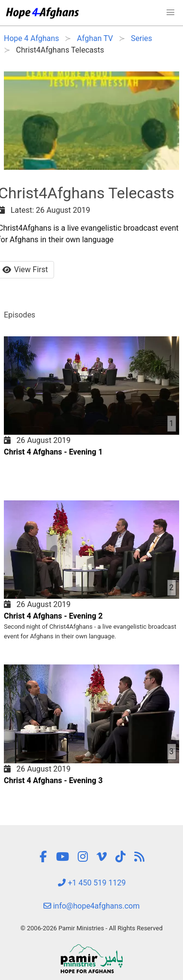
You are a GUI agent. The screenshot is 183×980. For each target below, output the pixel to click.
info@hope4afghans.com (92, 906)
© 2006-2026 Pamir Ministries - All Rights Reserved (91, 928)
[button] (170, 13)
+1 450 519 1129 (92, 883)
